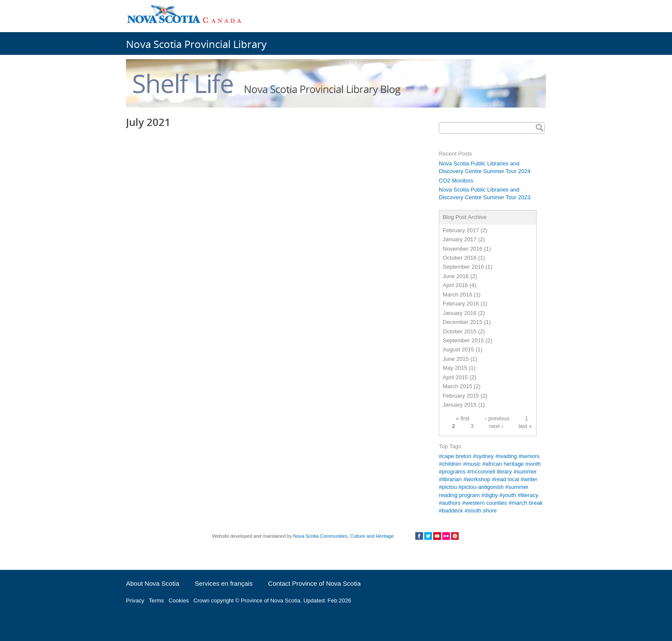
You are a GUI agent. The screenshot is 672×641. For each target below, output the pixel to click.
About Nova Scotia (153, 583)
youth (509, 495)
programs (454, 472)
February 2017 (461, 230)
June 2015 (456, 359)
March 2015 (457, 386)
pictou (449, 487)
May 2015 (455, 368)
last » (525, 426)
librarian (452, 479)
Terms (156, 601)
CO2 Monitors (456, 181)
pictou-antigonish (483, 487)
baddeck (452, 511)
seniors (531, 456)
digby (491, 495)
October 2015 (460, 331)
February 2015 (461, 396)
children (452, 464)
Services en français (223, 583)
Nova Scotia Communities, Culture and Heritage (343, 536)
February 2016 (461, 304)
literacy (529, 495)
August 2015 (458, 349)
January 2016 (460, 313)
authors (451, 503)
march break (527, 503)
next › (496, 426)
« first (463, 418)
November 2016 (463, 249)
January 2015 (460, 405)
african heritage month (513, 464)
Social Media (437, 536)
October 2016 (460, 258)
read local (507, 479)
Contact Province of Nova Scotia (315, 583)
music (474, 464)
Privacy (135, 601)
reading (508, 456)
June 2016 (456, 276)
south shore (482, 511)
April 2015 (455, 377)
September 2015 (463, 340)
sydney (485, 456)
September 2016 (463, 267)
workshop (478, 479)
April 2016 (455, 285)
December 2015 (463, 322)
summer (526, 472)
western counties (486, 503)
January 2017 (460, 239)
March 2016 (457, 295)
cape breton (457, 456)
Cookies (178, 601)
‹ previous (497, 418)
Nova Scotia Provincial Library (196, 44)
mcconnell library (491, 472)
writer (531, 479)
